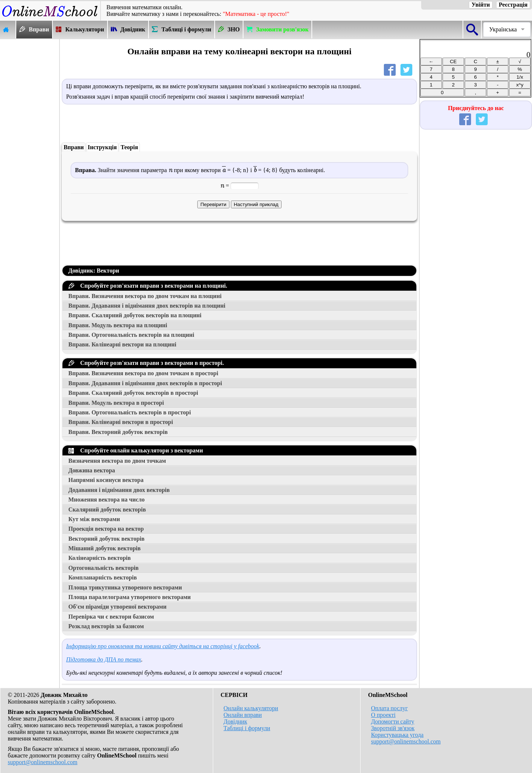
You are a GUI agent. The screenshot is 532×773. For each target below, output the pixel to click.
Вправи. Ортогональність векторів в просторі (130, 412)
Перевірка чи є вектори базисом (111, 617)
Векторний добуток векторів (106, 539)
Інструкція (102, 147)
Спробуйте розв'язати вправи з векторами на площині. (148, 286)
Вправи (74, 147)
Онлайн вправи (243, 715)
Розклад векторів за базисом (106, 626)
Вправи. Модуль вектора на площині (118, 325)
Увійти (481, 5)
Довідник (235, 721)
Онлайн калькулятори (251, 708)
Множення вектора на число (107, 500)
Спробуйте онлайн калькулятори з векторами (136, 450)
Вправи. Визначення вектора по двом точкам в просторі (143, 373)
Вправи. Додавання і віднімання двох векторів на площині (147, 306)
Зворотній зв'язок (393, 728)
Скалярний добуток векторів (107, 509)
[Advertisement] (30, 150)
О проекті (383, 715)
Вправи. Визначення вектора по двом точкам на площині (145, 296)
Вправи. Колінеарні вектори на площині (122, 344)
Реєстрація (513, 5)
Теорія (129, 147)
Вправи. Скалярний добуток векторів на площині (135, 315)
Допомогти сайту (393, 721)
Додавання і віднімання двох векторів (119, 490)
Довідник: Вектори (94, 271)
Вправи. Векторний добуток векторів (118, 432)
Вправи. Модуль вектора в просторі (116, 403)
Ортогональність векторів (103, 568)
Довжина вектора (92, 470)
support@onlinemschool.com (43, 762)
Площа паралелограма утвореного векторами (129, 597)
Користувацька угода (397, 735)
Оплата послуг (389, 708)
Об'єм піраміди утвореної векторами (117, 607)
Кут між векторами (94, 519)
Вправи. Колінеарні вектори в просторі (121, 422)
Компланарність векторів (103, 577)
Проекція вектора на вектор (106, 529)
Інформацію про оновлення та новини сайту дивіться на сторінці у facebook (163, 646)
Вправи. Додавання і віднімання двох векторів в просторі (145, 383)
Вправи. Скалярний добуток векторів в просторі (133, 393)
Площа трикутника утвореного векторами (125, 587)
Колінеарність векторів (100, 558)
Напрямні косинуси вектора (106, 480)
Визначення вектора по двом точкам (117, 461)
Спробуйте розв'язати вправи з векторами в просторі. (146, 363)
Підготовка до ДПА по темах (104, 659)
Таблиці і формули (247, 728)
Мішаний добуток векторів (105, 548)
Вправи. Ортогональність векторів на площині (131, 335)
